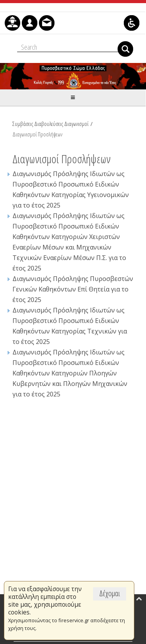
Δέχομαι (110, 593)
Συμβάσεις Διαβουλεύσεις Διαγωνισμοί (50, 124)
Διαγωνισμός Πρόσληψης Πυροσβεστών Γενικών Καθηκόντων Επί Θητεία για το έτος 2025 (73, 289)
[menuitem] (12, 23)
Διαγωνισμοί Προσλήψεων (37, 134)
